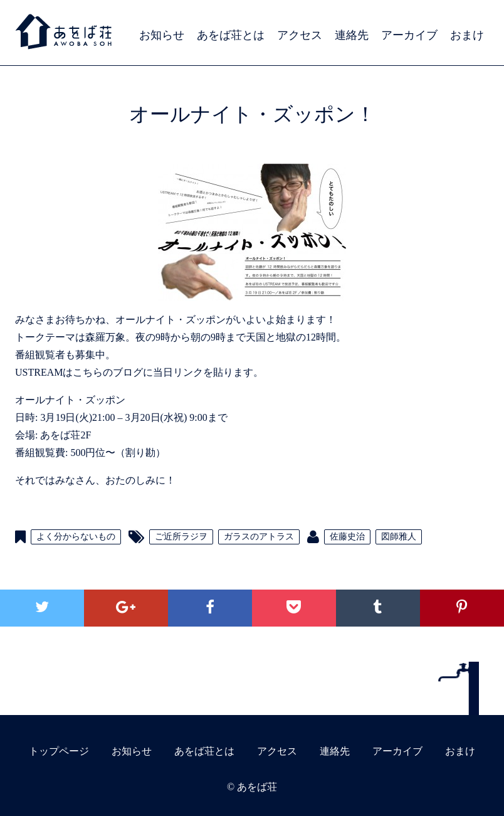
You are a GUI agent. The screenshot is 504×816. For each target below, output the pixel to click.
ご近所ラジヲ (181, 537)
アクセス (300, 35)
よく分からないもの (76, 537)
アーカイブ (409, 35)
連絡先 (352, 35)
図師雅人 (399, 537)
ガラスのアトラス (259, 537)
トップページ (59, 751)
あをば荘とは (231, 35)
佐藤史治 (347, 537)
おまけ (467, 35)
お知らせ (162, 35)
